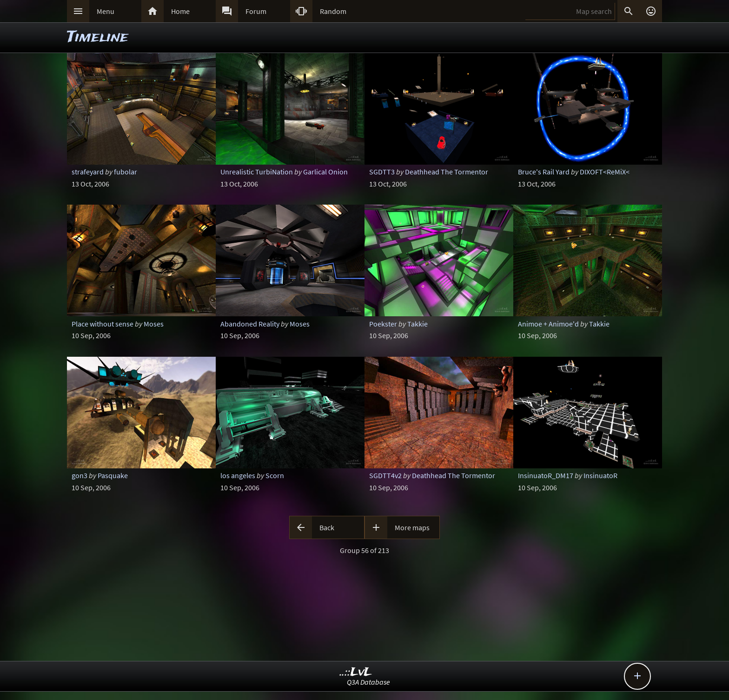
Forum (256, 11)
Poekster (383, 324)
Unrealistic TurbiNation (257, 172)
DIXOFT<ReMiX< (605, 172)
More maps (412, 527)
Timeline (98, 37)
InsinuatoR (600, 475)
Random (333, 11)
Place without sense (103, 324)
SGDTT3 (382, 172)
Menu (106, 11)
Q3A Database (368, 682)
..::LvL (356, 672)
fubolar (126, 172)
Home (180, 11)
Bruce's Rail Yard (544, 172)
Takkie (418, 324)
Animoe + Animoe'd (548, 324)
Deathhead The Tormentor (447, 172)
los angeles (238, 475)
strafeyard (88, 172)
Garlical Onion (325, 172)
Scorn (275, 475)
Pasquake (113, 475)
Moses (154, 324)
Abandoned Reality (250, 324)
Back (327, 527)
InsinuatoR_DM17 (546, 475)
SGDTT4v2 (385, 475)
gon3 (80, 475)
